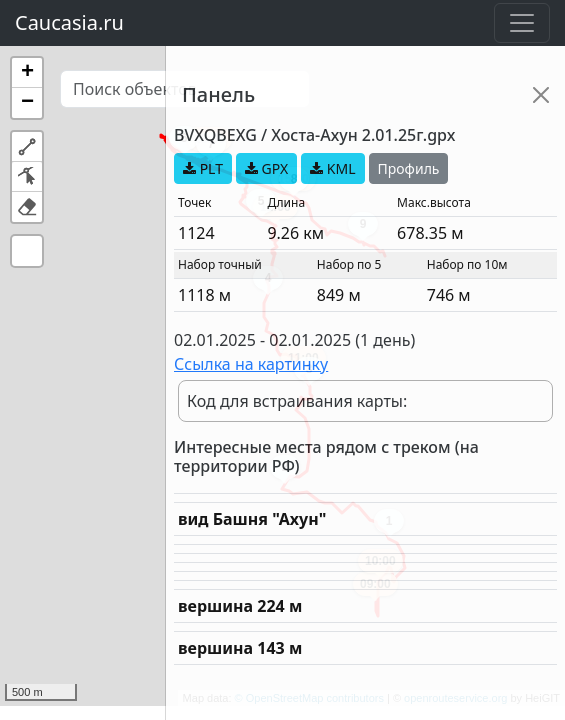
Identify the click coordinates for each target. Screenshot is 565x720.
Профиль (409, 168)
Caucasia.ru (69, 22)
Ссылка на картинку (251, 364)
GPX (266, 168)
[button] (27, 73)
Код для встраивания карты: (297, 401)
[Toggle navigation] (522, 23)
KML (332, 168)
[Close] (541, 95)
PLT (203, 168)
